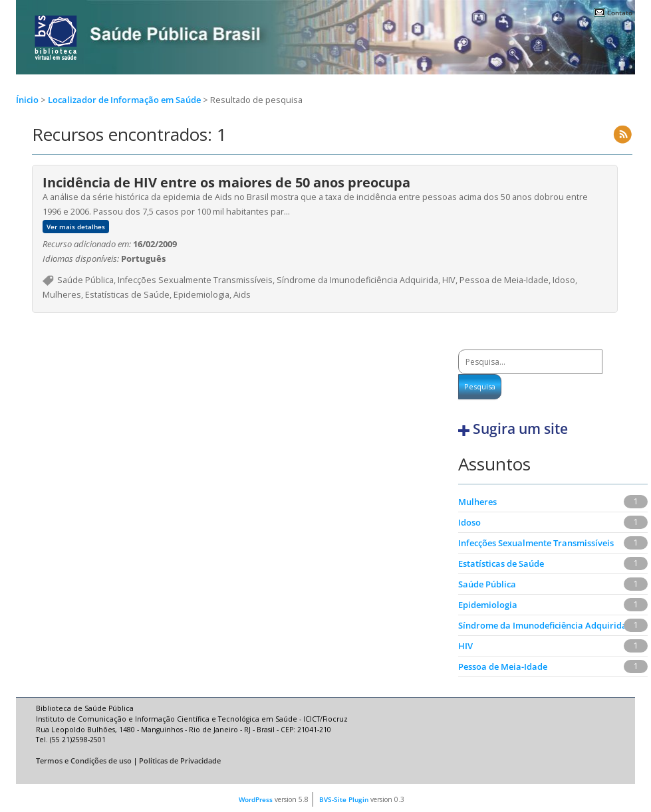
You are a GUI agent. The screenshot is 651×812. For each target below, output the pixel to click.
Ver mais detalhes (76, 227)
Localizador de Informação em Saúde (125, 100)
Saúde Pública (487, 584)
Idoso (469, 522)
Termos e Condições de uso (84, 761)
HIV (465, 646)
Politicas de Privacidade (180, 761)
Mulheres (477, 502)
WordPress (256, 799)
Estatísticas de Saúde (501, 563)
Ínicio (27, 100)
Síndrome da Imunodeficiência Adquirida (543, 625)
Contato (620, 13)
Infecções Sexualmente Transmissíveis (536, 543)
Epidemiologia (488, 605)
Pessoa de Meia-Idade (503, 666)
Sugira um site (520, 429)
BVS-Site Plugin (344, 799)
